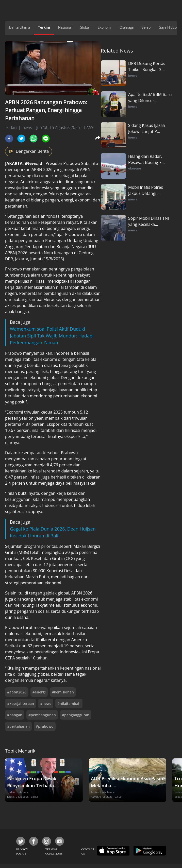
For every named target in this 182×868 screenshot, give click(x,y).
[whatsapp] (34, 139)
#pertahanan (18, 726)
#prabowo (45, 726)
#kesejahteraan (21, 703)
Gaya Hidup (168, 27)
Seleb (146, 27)
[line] (46, 139)
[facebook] (9, 139)
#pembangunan (42, 715)
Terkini (44, 27)
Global (85, 27)
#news (46, 703)
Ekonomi (105, 27)
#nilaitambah (69, 703)
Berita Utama (20, 27)
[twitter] (21, 139)
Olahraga (127, 27)
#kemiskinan (63, 692)
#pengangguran (76, 715)
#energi (39, 692)
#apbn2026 (17, 692)
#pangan (15, 715)
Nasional (65, 27)
